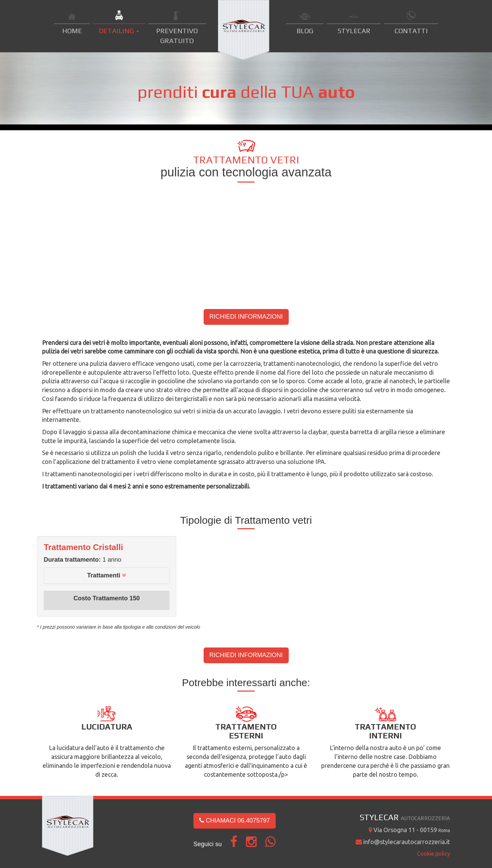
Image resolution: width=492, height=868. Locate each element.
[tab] (107, 576)
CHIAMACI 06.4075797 (235, 820)
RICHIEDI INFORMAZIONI (246, 317)
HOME (72, 31)
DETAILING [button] (119, 31)
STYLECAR (354, 31)
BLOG (305, 31)
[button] (107, 575)
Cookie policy (433, 854)
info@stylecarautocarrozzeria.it (403, 842)
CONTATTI (411, 31)
